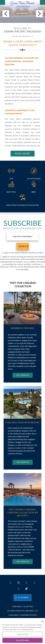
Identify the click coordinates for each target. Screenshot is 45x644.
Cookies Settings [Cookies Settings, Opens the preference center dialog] (22, 634)
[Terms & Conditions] (2, 253)
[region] (22, 631)
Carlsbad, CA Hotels (22, 607)
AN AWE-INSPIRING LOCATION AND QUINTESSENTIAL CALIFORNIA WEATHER (22, 61)
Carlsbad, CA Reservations (23, 615)
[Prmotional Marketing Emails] (1, 257)
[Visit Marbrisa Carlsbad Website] (23, 375)
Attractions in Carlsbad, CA (22, 611)
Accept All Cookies (22, 640)
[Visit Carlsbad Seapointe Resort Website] (23, 462)
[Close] (42, 621)
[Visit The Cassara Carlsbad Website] (23, 562)
